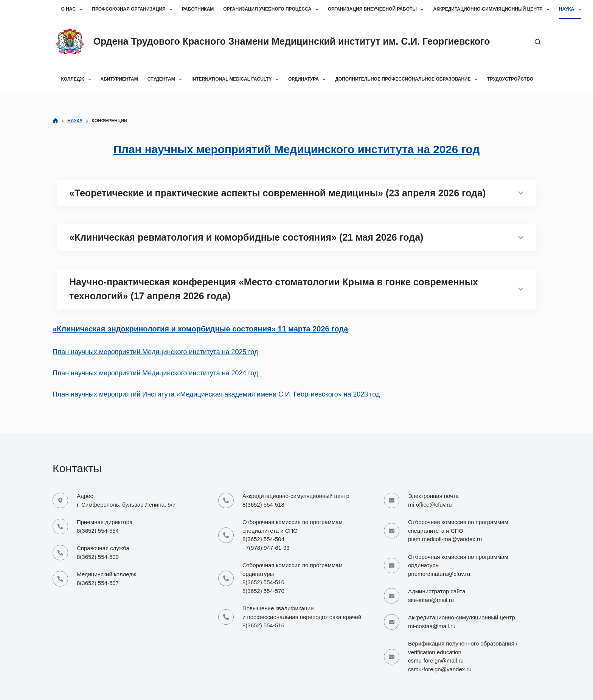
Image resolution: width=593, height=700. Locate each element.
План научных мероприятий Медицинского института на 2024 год (155, 373)
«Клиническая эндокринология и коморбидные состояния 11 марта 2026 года (200, 329)
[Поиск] (538, 42)
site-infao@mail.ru (431, 600)
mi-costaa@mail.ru (432, 626)
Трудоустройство (510, 79)
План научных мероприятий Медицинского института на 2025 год (155, 352)
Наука (572, 9)
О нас (74, 9)
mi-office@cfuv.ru (430, 505)
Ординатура (308, 79)
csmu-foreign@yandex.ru (440, 669)
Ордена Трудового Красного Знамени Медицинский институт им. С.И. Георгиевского (292, 41)
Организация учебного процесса (272, 9)
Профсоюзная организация (134, 9)
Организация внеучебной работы (377, 9)
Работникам (198, 9)
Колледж (78, 79)
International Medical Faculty (237, 79)
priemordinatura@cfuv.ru (439, 574)
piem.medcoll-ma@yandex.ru (445, 539)
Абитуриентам (119, 79)
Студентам (166, 79)
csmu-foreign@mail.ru (436, 660)
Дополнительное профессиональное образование (408, 79)
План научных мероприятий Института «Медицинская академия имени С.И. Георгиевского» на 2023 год (216, 394)
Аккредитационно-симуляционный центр (493, 9)
